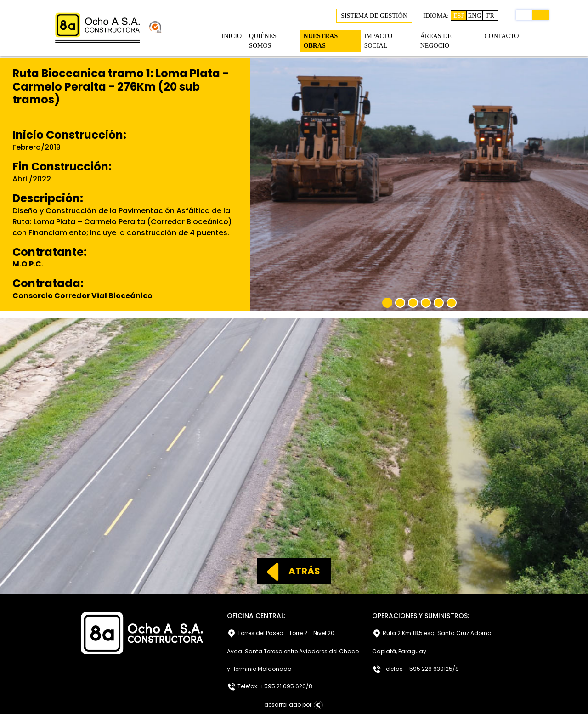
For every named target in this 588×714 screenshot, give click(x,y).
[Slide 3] (413, 303)
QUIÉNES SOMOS (263, 41)
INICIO (232, 36)
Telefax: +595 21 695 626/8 (270, 687)
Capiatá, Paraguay (399, 651)
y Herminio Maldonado (259, 669)
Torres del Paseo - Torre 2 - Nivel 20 (281, 634)
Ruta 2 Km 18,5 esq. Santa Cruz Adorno (432, 634)
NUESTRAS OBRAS (321, 41)
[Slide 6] (452, 303)
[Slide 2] (400, 303)
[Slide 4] (426, 303)
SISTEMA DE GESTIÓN (374, 16)
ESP (459, 16)
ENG (475, 16)
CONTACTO (501, 36)
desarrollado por (294, 705)
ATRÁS (289, 571)
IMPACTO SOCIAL (378, 41)
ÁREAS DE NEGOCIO (436, 41)
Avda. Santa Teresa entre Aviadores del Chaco (293, 651)
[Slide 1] (387, 303)
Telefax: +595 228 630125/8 (416, 669)
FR (490, 16)
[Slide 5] (439, 303)
